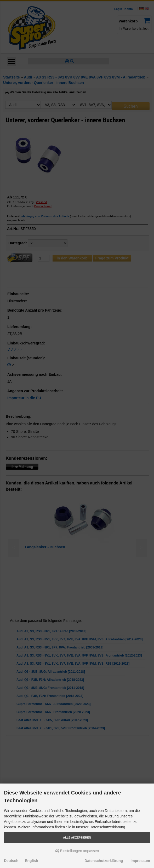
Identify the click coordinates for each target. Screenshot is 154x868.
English (32, 861)
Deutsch (11, 861)
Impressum (140, 861)
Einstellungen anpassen (77, 851)
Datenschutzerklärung (104, 861)
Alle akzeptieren (77, 837)
